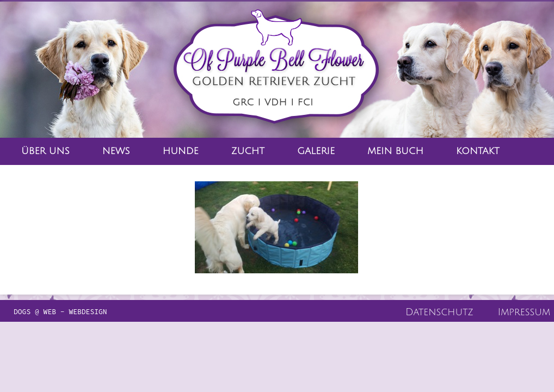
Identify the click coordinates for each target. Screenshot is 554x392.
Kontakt (478, 151)
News (116, 151)
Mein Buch (395, 151)
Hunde (181, 151)
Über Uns (45, 151)
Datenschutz (439, 312)
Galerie (316, 151)
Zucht (248, 151)
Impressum (524, 312)
